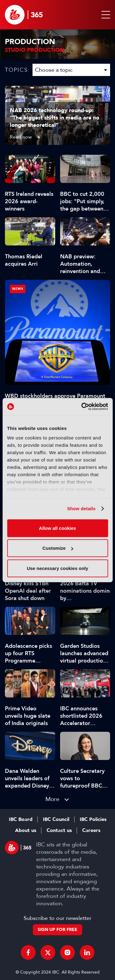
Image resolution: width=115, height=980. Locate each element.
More (52, 799)
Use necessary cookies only (57, 568)
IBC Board (21, 819)
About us (26, 830)
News (18, 289)
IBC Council (56, 819)
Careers (91, 830)
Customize (58, 548)
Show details (81, 509)
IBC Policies (93, 819)
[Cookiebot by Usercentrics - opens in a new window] (82, 407)
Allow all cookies (57, 528)
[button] (105, 15)
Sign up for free (57, 930)
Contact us (59, 830)
